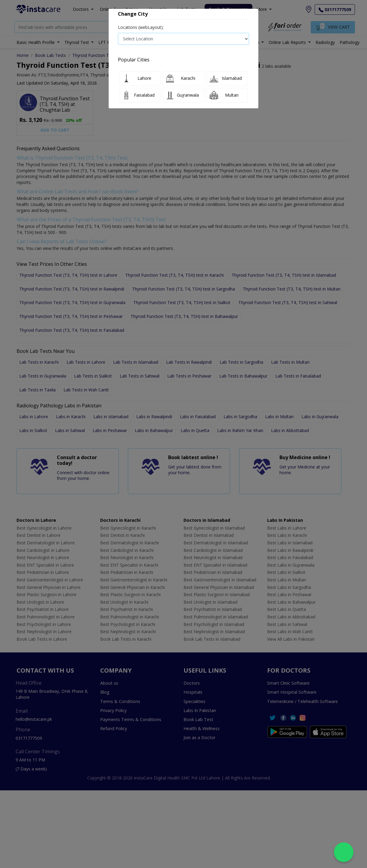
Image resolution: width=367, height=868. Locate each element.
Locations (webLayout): (141, 27)
